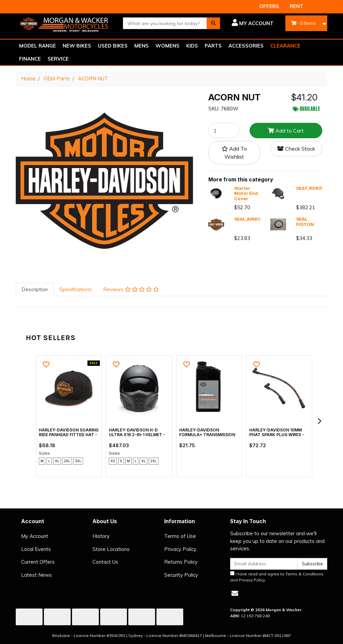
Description (35, 289)
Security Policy (181, 575)
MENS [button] (142, 46)
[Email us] (235, 593)
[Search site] (213, 23)
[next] (319, 421)
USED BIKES (113, 46)
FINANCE (30, 59)
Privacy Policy (180, 549)
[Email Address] (264, 564)
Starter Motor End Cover (246, 193)
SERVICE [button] (58, 59)
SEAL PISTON (305, 222)
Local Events (36, 549)
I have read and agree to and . (277, 577)
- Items (303, 23)
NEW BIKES (77, 46)
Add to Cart (286, 131)
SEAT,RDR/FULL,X (316, 188)
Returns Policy (181, 562)
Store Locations (111, 549)
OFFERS (269, 6)
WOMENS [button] (167, 46)
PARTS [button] (213, 46)
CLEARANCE (285, 46)
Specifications (76, 289)
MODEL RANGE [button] (38, 46)
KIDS (192, 46)
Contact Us (105, 562)
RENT (297, 6)
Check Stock (296, 149)
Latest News (37, 575)
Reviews (131, 289)
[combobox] (165, 23)
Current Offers (38, 562)
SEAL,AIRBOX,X (251, 219)
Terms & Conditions (304, 574)
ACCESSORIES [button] (246, 46)
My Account (35, 536)
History (101, 536)
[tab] (35, 290)
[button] (252, 23)
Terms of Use (180, 536)
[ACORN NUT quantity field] (224, 131)
